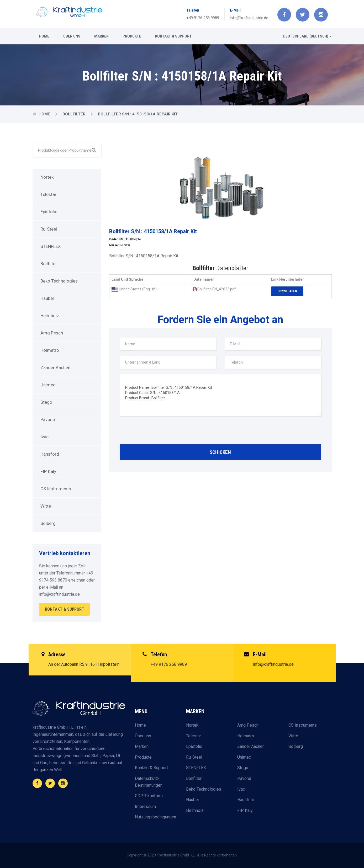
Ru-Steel (49, 229)
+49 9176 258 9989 (203, 18)
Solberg (48, 523)
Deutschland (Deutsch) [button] (307, 36)
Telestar (48, 194)
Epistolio (49, 212)
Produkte (132, 36)
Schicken (220, 452)
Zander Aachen (55, 368)
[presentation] (160, 432)
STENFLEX (51, 246)
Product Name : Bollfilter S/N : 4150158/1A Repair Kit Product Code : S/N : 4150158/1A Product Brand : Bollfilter (220, 395)
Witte (46, 506)
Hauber (47, 298)
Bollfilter (75, 114)
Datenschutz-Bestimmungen (149, 782)
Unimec (48, 385)
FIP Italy (48, 471)
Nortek (47, 177)
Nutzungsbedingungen (155, 817)
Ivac (44, 437)
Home (44, 36)
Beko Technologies (59, 281)
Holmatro (50, 350)
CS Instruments (56, 489)
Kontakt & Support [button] (65, 609)
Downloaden (287, 291)
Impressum (145, 806)
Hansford (50, 454)
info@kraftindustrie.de (249, 18)
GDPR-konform (149, 796)
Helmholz (50, 316)
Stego (46, 402)
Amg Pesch (52, 333)
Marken (101, 36)
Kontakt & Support (173, 36)
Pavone (48, 419)
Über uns (72, 36)
